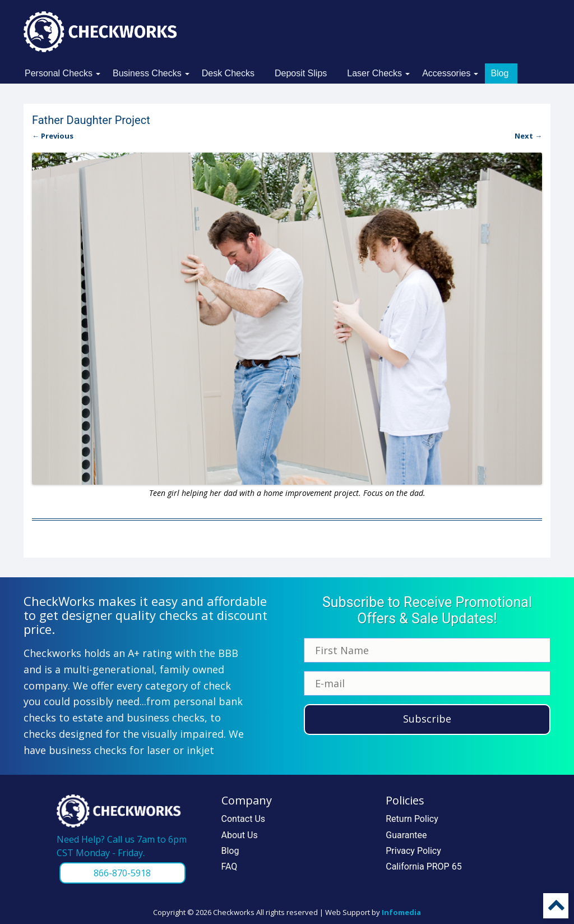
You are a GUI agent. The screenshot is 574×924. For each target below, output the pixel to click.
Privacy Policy (413, 851)
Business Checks (147, 73)
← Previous (53, 136)
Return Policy (412, 819)
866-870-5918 (122, 873)
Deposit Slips (301, 73)
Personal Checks (59, 73)
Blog (499, 73)
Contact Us (244, 819)
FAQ (230, 866)
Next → (528, 136)
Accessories (446, 73)
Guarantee (406, 835)
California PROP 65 (423, 866)
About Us (240, 835)
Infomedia (401, 912)
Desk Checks (228, 73)
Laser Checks (374, 73)
